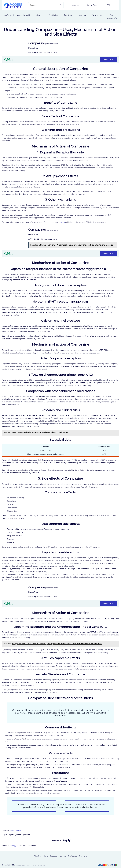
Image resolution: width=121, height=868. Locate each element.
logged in (16, 846)
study (63, 222)
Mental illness (15, 830)
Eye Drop (68, 15)
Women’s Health (24, 15)
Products (54, 856)
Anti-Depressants (112, 17)
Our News (83, 856)
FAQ (109, 5)
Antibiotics (53, 15)
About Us (75, 5)
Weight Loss (97, 15)
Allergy (38, 15)
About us (38, 856)
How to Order (92, 5)
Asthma (83, 15)
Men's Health (9, 15)
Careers (63, 856)
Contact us (73, 856)
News (46, 856)
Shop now (108, 59)
